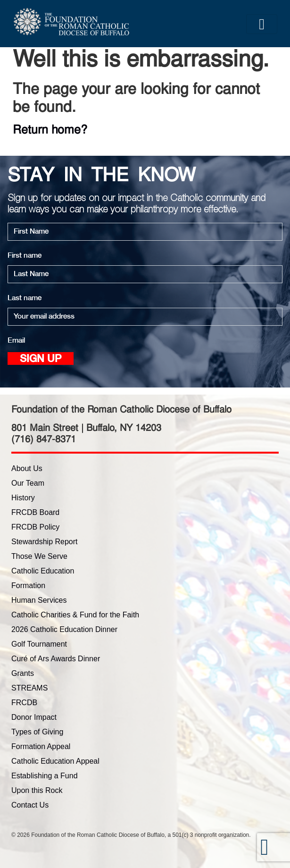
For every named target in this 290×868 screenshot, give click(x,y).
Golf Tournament (39, 644)
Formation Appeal (41, 746)
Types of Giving (37, 732)
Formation (28, 586)
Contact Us (30, 805)
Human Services (39, 600)
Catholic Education (43, 571)
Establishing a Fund (45, 776)
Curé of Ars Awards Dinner (56, 659)
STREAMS (29, 688)
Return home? (50, 129)
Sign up (41, 359)
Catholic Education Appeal (55, 761)
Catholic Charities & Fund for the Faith (75, 615)
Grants (23, 673)
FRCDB (24, 703)
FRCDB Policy (35, 527)
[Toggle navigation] (262, 24)
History (23, 498)
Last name (25, 298)
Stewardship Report (45, 542)
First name (25, 256)
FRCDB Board (35, 512)
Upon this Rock (37, 790)
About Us (27, 468)
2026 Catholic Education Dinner (64, 629)
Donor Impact (34, 717)
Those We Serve (39, 556)
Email (16, 341)
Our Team (28, 483)
